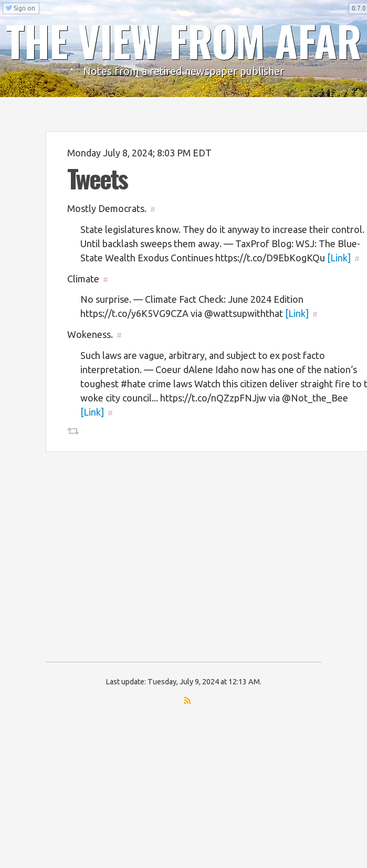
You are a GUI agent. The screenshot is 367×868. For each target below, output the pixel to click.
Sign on (20, 8)
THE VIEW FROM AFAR (184, 40)
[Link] (339, 258)
